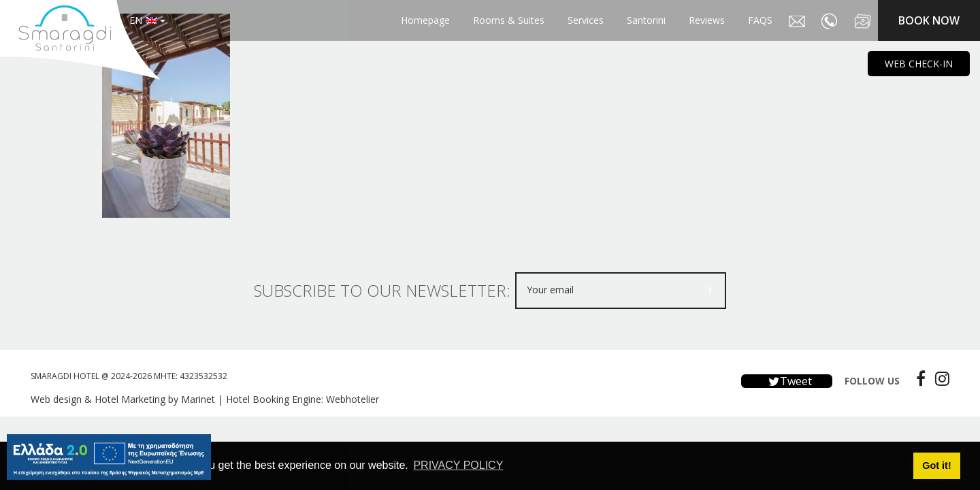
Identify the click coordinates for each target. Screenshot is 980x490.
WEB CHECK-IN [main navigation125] (919, 64)
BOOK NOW (929, 20)
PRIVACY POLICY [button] (458, 465)
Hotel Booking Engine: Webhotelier (303, 399)
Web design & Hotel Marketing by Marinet (123, 399)
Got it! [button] (936, 465)
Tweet (787, 381)
